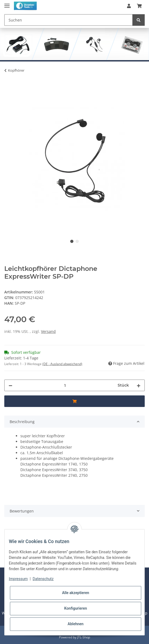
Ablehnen (75, 624)
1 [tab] (72, 241)
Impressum (18, 579)
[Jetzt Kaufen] (9, 87)
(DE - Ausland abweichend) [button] (62, 364)
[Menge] (65, 385)
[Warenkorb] (139, 6)
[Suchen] (68, 20)
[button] (129, 6)
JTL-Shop (84, 637)
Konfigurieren (75, 608)
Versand (48, 331)
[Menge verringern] (10, 385)
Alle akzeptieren (75, 593)
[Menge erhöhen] (139, 385)
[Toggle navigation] (7, 3)
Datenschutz (43, 579)
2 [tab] (77, 241)
